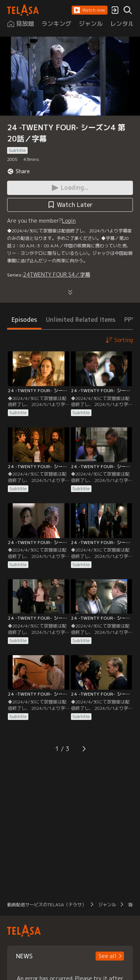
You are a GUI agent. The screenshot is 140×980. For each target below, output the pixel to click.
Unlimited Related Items (81, 320)
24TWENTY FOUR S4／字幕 (57, 274)
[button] (90, 10)
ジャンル (107, 905)
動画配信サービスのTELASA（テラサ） (47, 905)
